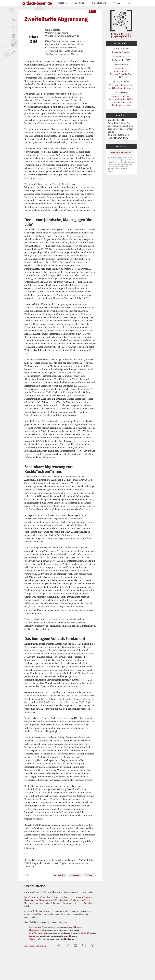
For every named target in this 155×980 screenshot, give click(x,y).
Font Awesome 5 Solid (39, 933)
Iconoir (32, 936)
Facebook (75, 875)
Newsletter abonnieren (121, 153)
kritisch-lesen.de (37, 3)
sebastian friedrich (117, 99)
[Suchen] (129, 3)
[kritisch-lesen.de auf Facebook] (14, 53)
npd (128, 96)
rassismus (127, 105)
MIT (74, 927)
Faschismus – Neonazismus (121, 85)
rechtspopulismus (119, 102)
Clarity (32, 939)
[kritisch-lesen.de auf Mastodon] (14, 36)
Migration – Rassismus (123, 88)
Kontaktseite (89, 903)
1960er (130, 99)
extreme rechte (119, 96)
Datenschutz (41, 946)
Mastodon (59, 875)
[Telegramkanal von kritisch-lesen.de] (14, 19)
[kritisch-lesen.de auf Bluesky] (14, 44)
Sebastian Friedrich (121, 52)
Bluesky (89, 875)
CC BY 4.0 (85, 933)
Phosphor (33, 927)
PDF (92, 11)
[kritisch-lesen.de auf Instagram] (14, 28)
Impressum (29, 946)
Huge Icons (34, 930)
